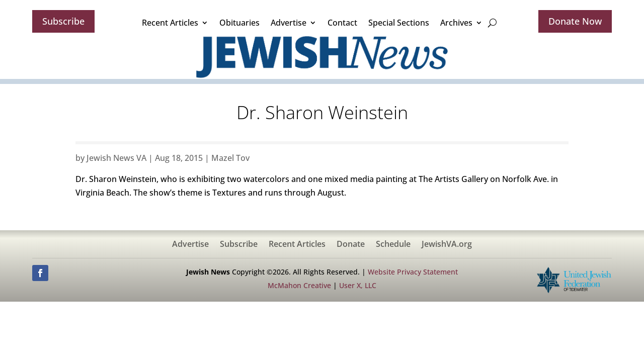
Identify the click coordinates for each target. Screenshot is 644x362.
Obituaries (239, 23)
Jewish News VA (116, 158)
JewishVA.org (447, 245)
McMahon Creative (299, 285)
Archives (456, 23)
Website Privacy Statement (413, 272)
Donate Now (575, 21)
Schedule (393, 245)
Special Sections (399, 23)
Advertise (289, 23)
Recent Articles (170, 23)
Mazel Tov (230, 158)
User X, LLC (358, 285)
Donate (351, 245)
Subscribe (63, 21)
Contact (342, 23)
